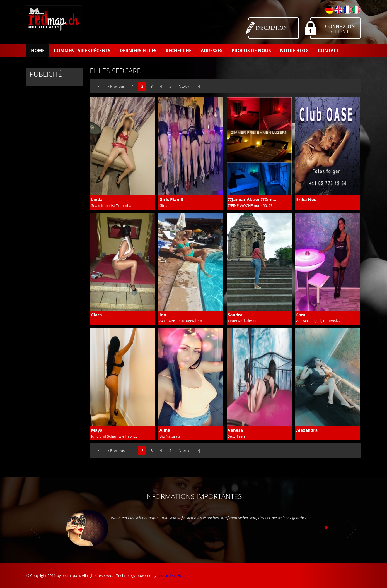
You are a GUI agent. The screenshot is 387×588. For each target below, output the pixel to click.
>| (199, 86)
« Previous (116, 86)
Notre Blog (294, 51)
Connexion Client (340, 29)
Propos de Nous (251, 51)
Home (38, 51)
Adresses (212, 51)
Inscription (271, 28)
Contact (328, 51)
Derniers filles (138, 51)
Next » (184, 86)
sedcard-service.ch (173, 575)
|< (98, 86)
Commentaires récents (82, 51)
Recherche (179, 51)
